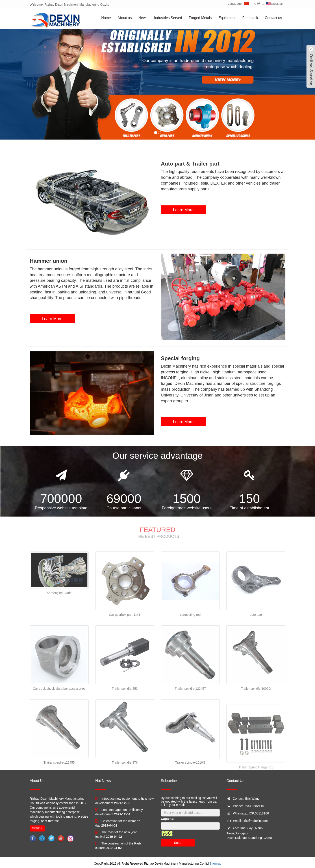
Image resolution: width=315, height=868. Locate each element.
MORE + (37, 828)
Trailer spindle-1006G (256, 722)
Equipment (227, 18)
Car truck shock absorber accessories (59, 722)
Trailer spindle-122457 (190, 722)
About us (125, 18)
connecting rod (190, 648)
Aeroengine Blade (59, 626)
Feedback (250, 18)
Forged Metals (200, 18)
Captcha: (168, 819)
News (143, 18)
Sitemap (215, 864)
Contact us (273, 18)
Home (106, 18)
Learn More (183, 210)
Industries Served (168, 18)
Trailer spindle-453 (125, 722)
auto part (256, 648)
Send (178, 843)
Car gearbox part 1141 (125, 648)
